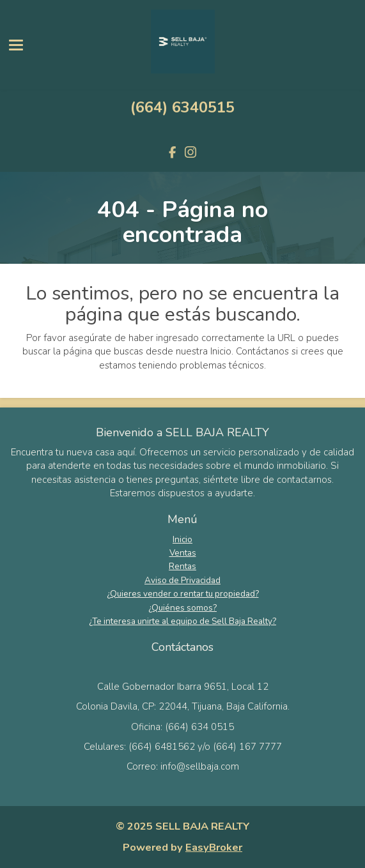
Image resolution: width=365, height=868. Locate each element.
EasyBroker (214, 847)
